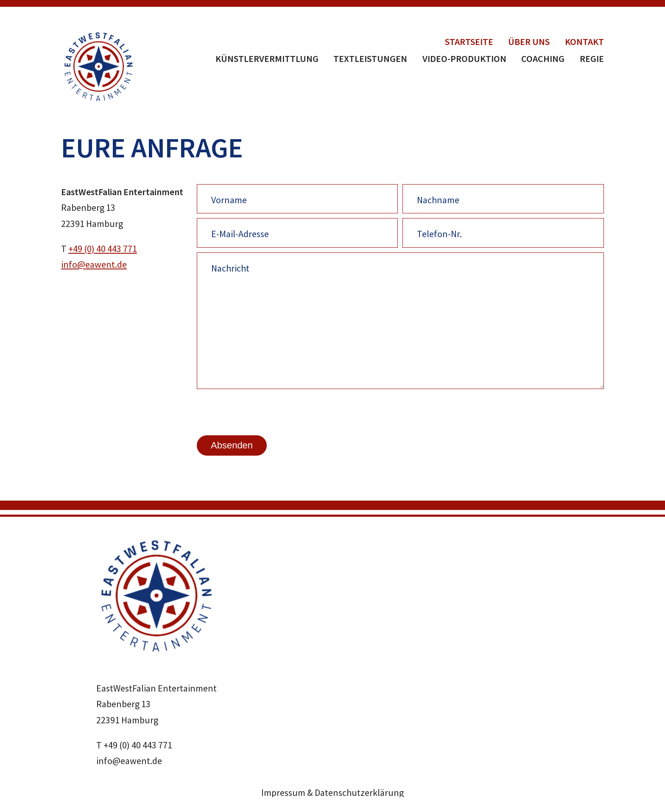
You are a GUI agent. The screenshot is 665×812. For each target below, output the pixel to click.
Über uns (529, 42)
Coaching (543, 59)
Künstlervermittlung (267, 59)
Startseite (469, 42)
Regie (592, 59)
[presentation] (261, 412)
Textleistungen (370, 59)
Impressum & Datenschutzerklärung (332, 792)
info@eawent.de (94, 264)
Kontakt (584, 42)
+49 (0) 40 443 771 (103, 249)
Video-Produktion (464, 59)
